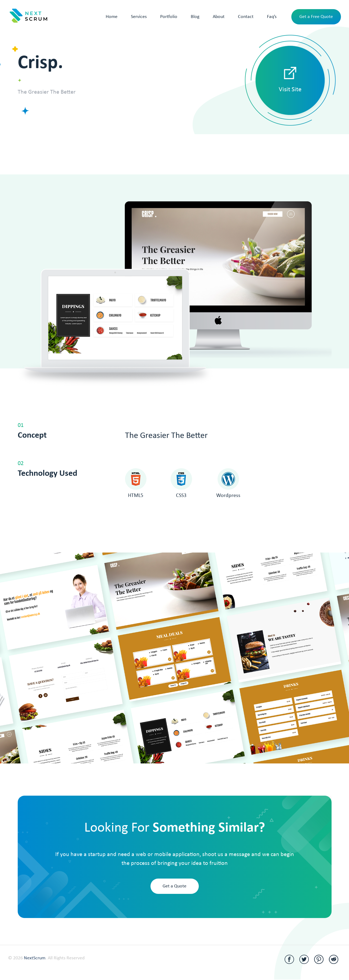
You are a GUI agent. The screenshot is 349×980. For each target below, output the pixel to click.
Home (112, 17)
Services (139, 17)
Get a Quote (174, 886)
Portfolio (169, 17)
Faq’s (272, 17)
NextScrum (35, 958)
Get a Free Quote (316, 17)
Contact (246, 17)
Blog (195, 17)
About (219, 17)
